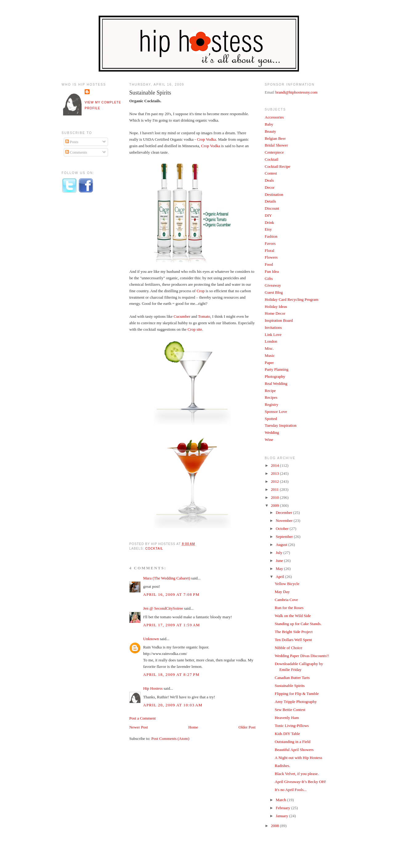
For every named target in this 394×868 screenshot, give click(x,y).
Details (270, 201)
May (280, 569)
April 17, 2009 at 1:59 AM (172, 625)
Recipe (270, 391)
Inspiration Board (279, 320)
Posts (72, 142)
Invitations (273, 327)
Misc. (269, 348)
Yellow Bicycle (287, 584)
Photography (275, 376)
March (281, 800)
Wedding (272, 432)
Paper (269, 363)
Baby (269, 124)
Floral (269, 250)
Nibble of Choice (288, 648)
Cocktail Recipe (277, 166)
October (283, 529)
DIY (268, 215)
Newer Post (139, 727)
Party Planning (277, 369)
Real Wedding (276, 384)
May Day (282, 592)
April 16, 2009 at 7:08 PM (171, 594)
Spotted (271, 419)
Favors (270, 243)
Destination (274, 194)
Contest (271, 173)
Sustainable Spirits (150, 93)
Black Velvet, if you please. (297, 774)
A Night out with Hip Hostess (298, 758)
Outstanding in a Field (292, 742)
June (280, 561)
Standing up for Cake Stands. (298, 624)
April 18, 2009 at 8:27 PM (171, 674)
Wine (269, 440)
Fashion (271, 236)
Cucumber (182, 316)
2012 (275, 481)
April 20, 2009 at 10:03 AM (173, 705)
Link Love (273, 335)
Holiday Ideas (276, 307)
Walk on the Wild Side (293, 616)
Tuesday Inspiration (281, 425)
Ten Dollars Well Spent (293, 640)
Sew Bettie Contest (290, 710)
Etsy (268, 229)
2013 (275, 473)
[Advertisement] (86, 300)
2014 (275, 465)
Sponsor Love (276, 412)
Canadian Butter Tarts (292, 678)
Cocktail (154, 549)
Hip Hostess (153, 688)
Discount (272, 208)
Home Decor (275, 313)
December (285, 513)
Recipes (271, 397)
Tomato (204, 316)
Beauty (270, 131)
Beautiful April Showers (294, 750)
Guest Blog (274, 292)
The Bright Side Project (293, 632)
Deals (269, 180)
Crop (201, 291)
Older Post (247, 727)
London (271, 341)
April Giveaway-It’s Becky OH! (300, 782)
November (285, 521)
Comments (76, 152)
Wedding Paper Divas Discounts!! (302, 656)
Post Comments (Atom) (171, 739)
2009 (275, 505)
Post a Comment (143, 718)
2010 (275, 497)
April (281, 577)
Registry (271, 404)
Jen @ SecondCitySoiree (163, 608)
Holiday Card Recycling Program (291, 299)
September (285, 537)
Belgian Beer (275, 138)
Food (269, 264)
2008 (275, 826)
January (283, 816)
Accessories (274, 117)
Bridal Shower (276, 145)
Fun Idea (272, 271)
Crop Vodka (207, 139)
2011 (275, 489)
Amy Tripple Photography (296, 702)
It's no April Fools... (290, 790)
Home (193, 727)
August (282, 545)
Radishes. (282, 766)
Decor (270, 187)
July (280, 553)
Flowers (271, 257)
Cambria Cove (286, 600)
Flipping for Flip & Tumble (297, 694)
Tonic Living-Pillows (292, 726)
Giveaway (273, 285)
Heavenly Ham (287, 718)
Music (270, 355)
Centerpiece (274, 152)
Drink (269, 222)
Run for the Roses (289, 608)
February (283, 808)
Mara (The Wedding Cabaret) (167, 578)
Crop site (195, 329)
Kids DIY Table (287, 734)
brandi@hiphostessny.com (296, 92)
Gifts (269, 279)
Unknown (151, 639)
